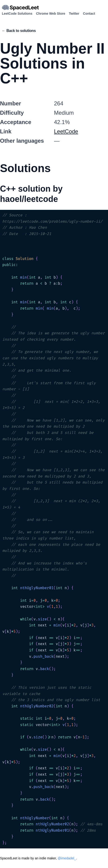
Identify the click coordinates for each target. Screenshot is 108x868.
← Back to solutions (19, 31)
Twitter (74, 14)
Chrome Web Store (51, 14)
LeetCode (66, 131)
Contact (89, 14)
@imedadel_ (67, 858)
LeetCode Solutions (17, 14)
